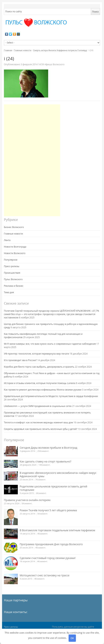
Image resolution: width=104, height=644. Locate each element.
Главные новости (23, 50)
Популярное (11, 260)
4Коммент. (43, 534)
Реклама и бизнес (14, 286)
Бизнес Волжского (14, 227)
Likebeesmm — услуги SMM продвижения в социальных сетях (38, 406)
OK (72, 638)
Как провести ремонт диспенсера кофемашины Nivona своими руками (43, 390)
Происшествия (12, 273)
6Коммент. (41, 493)
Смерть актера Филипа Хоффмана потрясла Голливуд (60, 50)
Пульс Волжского (13, 279)
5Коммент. (27, 503)
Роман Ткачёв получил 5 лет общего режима (48, 510)
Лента (7, 240)
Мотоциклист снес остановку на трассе (45, 575)
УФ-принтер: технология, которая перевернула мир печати (37, 354)
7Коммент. (41, 480)
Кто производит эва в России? (20, 360)
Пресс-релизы (12, 266)
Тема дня (9, 292)
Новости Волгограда (15, 247)
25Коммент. (43, 451)
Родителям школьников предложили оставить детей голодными (53, 488)
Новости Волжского (15, 253)
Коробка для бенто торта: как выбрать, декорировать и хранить (39, 367)
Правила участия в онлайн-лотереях (27, 500)
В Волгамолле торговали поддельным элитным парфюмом (57, 530)
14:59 (33, 64)
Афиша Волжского (54, 64)
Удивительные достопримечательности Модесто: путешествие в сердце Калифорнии (51, 396)
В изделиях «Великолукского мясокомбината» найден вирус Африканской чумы (58, 474)
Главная (8, 50)
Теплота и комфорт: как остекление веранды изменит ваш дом (38, 422)
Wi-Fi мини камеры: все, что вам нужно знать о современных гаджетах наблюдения (50, 344)
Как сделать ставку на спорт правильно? (45, 461)
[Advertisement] (32, 160)
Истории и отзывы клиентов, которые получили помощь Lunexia (40, 383)
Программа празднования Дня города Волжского (51, 544)
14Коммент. (45, 465)
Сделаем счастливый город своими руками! (48, 558)
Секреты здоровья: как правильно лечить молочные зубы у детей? (41, 429)
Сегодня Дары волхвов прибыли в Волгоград (48, 448)
